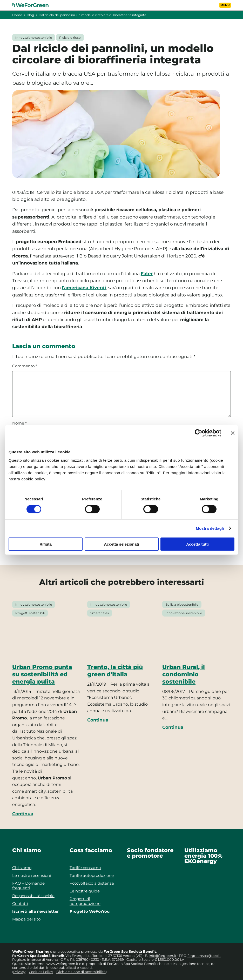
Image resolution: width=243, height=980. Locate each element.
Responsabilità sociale (33, 896)
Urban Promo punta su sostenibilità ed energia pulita (42, 674)
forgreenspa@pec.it (204, 956)
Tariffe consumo (85, 868)
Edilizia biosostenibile (182, 604)
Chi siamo (22, 868)
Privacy (19, 972)
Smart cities (100, 613)
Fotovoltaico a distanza (92, 883)
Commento (25, 366)
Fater (147, 273)
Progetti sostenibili (30, 613)
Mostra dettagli (210, 528)
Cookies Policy (41, 972)
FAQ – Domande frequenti (28, 886)
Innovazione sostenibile (34, 38)
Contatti (20, 903)
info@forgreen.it (163, 956)
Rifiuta (46, 544)
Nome (19, 423)
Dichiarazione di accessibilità (81, 972)
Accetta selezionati (121, 544)
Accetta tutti (197, 544)
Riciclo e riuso (70, 38)
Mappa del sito (26, 919)
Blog (30, 15)
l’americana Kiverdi (84, 287)
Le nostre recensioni (32, 875)
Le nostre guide (85, 891)
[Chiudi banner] (233, 433)
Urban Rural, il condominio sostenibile (184, 674)
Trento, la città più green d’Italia (115, 671)
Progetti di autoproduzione (85, 901)
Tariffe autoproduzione (92, 875)
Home (17, 15)
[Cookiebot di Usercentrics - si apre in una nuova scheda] (198, 433)
